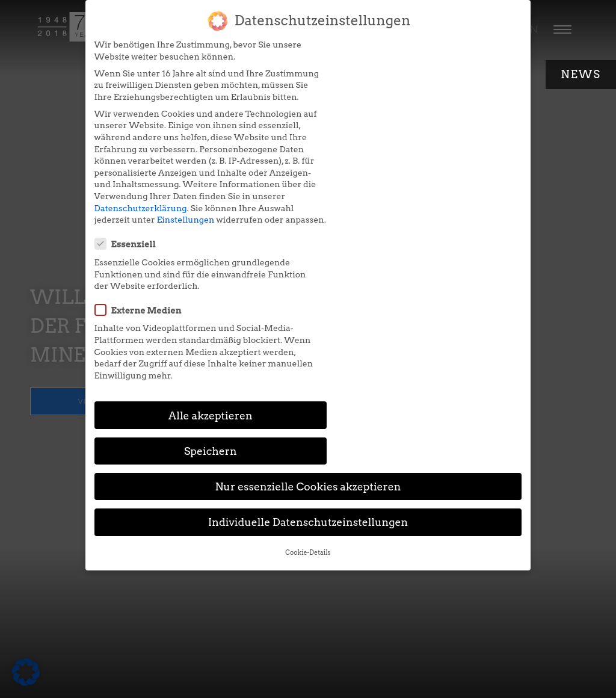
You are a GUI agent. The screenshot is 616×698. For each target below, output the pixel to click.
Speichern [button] (423, 283)
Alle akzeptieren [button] (192, 283)
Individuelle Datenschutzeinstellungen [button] (308, 354)
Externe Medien (365, 117)
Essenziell (352, 51)
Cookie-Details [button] (308, 385)
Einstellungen (177, 243)
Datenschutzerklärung (132, 232)
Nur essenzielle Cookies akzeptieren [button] (308, 319)
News (581, 74)
